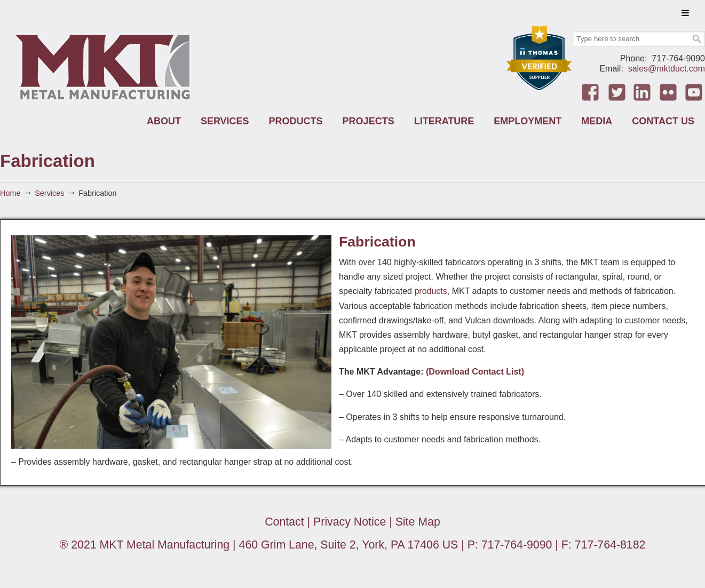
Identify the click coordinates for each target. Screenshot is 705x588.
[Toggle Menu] (685, 13)
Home (10, 193)
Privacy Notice (350, 522)
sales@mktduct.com (667, 69)
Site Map (418, 522)
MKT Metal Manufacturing (104, 66)
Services (49, 193)
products (430, 291)
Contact (284, 522)
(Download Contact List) (476, 372)
